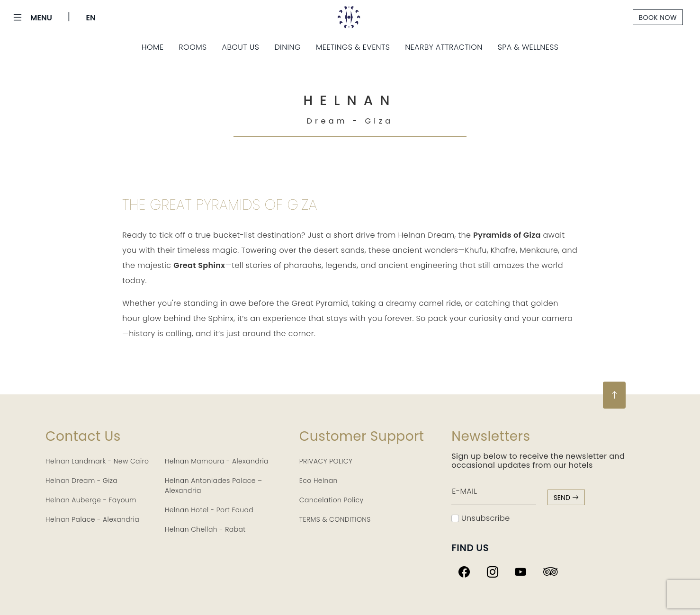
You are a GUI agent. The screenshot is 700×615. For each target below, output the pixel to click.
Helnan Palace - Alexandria (92, 519)
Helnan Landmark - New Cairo (97, 461)
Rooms (193, 47)
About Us (241, 47)
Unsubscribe (480, 518)
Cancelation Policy (332, 500)
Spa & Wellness (528, 47)
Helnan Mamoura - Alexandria (217, 461)
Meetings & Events (353, 47)
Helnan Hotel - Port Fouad (209, 510)
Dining (287, 47)
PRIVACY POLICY (326, 461)
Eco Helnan (319, 481)
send (566, 498)
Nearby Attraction (444, 47)
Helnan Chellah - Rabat (205, 529)
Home (153, 47)
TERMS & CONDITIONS (335, 519)
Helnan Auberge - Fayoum (91, 500)
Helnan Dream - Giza (81, 481)
